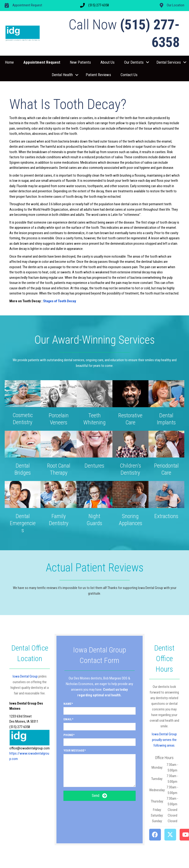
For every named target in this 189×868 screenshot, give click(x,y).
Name (67, 704)
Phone (68, 735)
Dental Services (169, 62)
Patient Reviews (98, 75)
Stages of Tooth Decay (60, 301)
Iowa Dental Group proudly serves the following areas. (164, 740)
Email (68, 719)
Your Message (74, 750)
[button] (148, 62)
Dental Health (62, 75)
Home (9, 62)
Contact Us (129, 75)
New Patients (80, 62)
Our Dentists (134, 62)
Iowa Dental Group (25, 676)
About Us (107, 62)
